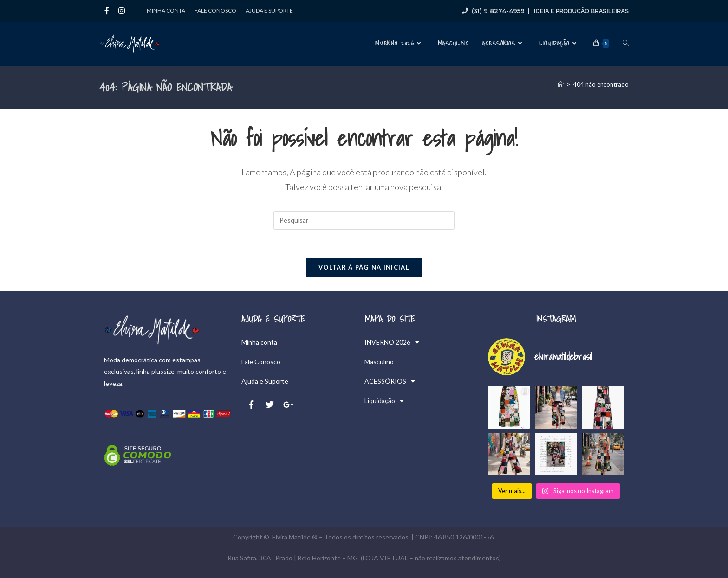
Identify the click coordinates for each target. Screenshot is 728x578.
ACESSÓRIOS (390, 381)
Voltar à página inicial (364, 267)
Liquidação (384, 401)
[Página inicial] (561, 84)
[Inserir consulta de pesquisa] (364, 220)
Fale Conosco (215, 10)
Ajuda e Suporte (269, 10)
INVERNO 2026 (392, 342)
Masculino (379, 362)
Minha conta (166, 10)
